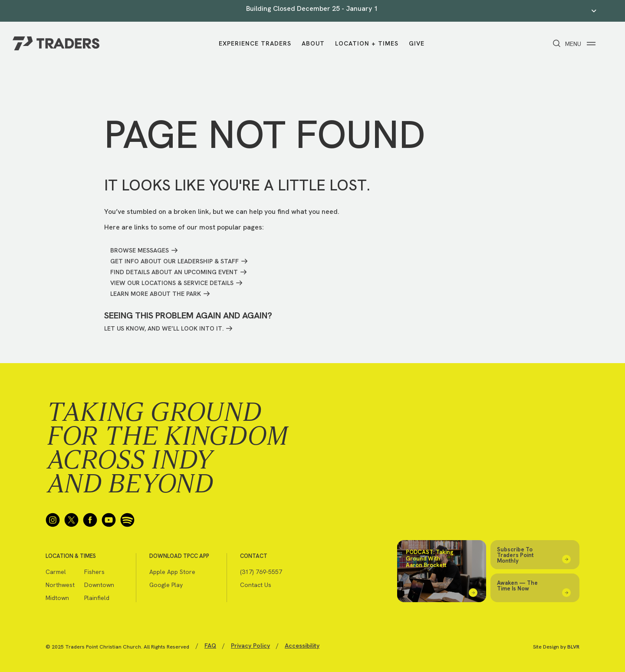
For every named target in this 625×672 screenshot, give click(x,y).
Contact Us (256, 585)
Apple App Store (172, 572)
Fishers (94, 572)
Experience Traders (255, 43)
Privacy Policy (250, 646)
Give (417, 43)
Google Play (166, 585)
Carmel (56, 572)
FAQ (210, 646)
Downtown (99, 585)
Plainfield (97, 598)
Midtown (57, 598)
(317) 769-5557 (261, 572)
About (313, 43)
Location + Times (367, 43)
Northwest (60, 585)
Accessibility (302, 646)
